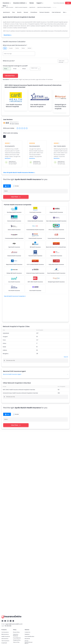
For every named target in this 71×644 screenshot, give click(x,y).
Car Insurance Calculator (7, 520)
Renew (32, 3)
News (5, 6)
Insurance (7, 3)
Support (40, 3)
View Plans (16, 197)
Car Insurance (5, 464)
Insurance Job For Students (34, 552)
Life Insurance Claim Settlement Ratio (10, 541)
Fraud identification (29, 469)
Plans (14, 12)
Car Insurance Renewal (6, 517)
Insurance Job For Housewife (34, 550)
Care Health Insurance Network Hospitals (14, 106)
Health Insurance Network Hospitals (48, 427)
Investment (4, 475)
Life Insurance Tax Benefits (7, 550)
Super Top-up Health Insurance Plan (27, 422)
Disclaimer (27, 471)
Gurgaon (5, 316)
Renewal (26, 12)
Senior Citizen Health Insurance (23, 425)
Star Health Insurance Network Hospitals (38, 106)
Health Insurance (6, 418)
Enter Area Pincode (62, 62)
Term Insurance (5, 473)
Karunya (24, 439)
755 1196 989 (8, 458)
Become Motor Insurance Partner (35, 539)
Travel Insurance (6, 479)
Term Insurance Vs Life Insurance (9, 543)
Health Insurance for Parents (40, 425)
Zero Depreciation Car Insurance (9, 522)
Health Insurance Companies (9, 422)
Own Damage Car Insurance (8, 526)
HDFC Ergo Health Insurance (34, 435)
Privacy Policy (16, 464)
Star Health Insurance (7, 435)
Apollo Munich (6, 12)
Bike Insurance (5, 466)
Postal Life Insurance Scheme (8, 537)
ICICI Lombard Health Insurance (10, 437)
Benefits (19, 12)
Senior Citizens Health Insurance (35, 532)
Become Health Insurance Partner (35, 541)
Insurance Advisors (20, 3)
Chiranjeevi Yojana (48, 437)
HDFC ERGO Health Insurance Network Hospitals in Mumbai (19, 369)
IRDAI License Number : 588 (51, 562)
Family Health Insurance (8, 425)
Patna (4, 323)
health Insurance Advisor (49, 420)
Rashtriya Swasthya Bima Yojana (28, 437)
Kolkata (5, 329)
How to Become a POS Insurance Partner (37, 546)
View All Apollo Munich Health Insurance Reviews (19, 173)
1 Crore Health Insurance (41, 418)
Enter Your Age (8, 54)
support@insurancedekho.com (14, 456)
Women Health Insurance (56, 425)
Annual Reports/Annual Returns (29, 474)
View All (66, 336)
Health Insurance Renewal (57, 422)
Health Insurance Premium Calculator (59, 418)
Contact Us (27, 464)
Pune (4, 319)
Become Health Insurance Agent (12, 354)
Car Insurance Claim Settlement (9, 528)
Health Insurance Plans (18, 418)
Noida (4, 326)
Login (68, 3)
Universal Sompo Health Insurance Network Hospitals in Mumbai (20, 372)
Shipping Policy (17, 472)
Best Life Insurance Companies (8, 546)
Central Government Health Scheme (11, 439)
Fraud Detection (17, 470)
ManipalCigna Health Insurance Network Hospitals (62, 107)
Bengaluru (6, 333)
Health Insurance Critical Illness (10, 420)
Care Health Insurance (20, 435)
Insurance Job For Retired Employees (36, 554)
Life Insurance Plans (5, 548)
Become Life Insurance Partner (34, 543)
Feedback (27, 466)
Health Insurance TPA (44, 422)
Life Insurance (5, 471)
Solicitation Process (29, 478)
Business (4, 477)
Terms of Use (16, 474)
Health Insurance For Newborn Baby (27, 427)
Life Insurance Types (6, 539)
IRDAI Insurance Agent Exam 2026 (35, 548)
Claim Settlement (56, 12)
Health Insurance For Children (9, 427)
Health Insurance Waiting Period (10, 429)
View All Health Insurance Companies (15, 296)
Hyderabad (6, 312)
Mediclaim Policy (29, 418)
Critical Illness (34, 12)
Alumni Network (28, 480)
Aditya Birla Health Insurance (51, 435)
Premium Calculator (44, 12)
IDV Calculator (4, 524)
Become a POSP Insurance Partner (35, 537)
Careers (27, 482)
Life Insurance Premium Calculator (9, 552)
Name (6, 191)
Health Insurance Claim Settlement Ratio (30, 420)
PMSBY (40, 437)
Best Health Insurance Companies (35, 520)
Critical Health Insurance (33, 526)
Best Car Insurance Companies (8, 530)
